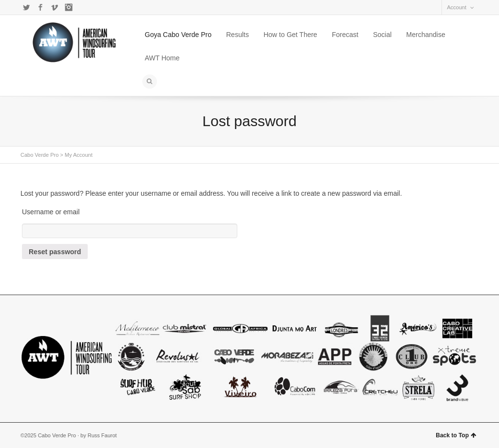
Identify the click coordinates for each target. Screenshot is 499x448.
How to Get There (290, 35)
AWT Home (162, 58)
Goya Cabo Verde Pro (178, 35)
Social (382, 35)
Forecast (345, 35)
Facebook (40, 7)
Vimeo (55, 7)
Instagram (69, 7)
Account (457, 7)
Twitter (26, 7)
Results (238, 35)
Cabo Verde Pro (39, 155)
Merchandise (426, 35)
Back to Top (456, 435)
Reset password (55, 252)
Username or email (51, 212)
